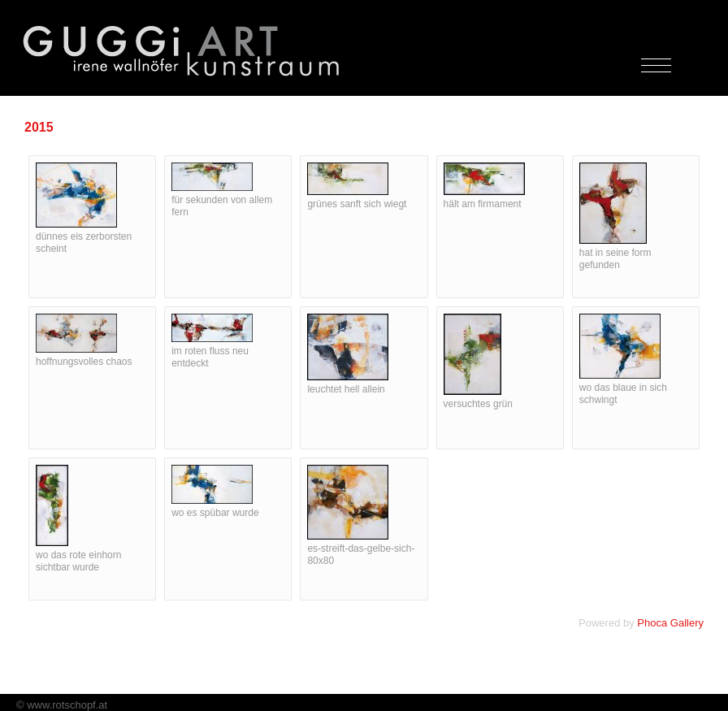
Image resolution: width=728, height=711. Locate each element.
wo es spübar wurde (215, 513)
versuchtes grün (478, 404)
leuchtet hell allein (346, 389)
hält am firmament (483, 204)
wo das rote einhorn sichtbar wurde (78, 561)
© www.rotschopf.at (62, 705)
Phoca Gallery (670, 623)
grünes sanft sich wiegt (357, 204)
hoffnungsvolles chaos (84, 362)
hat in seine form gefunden (615, 259)
